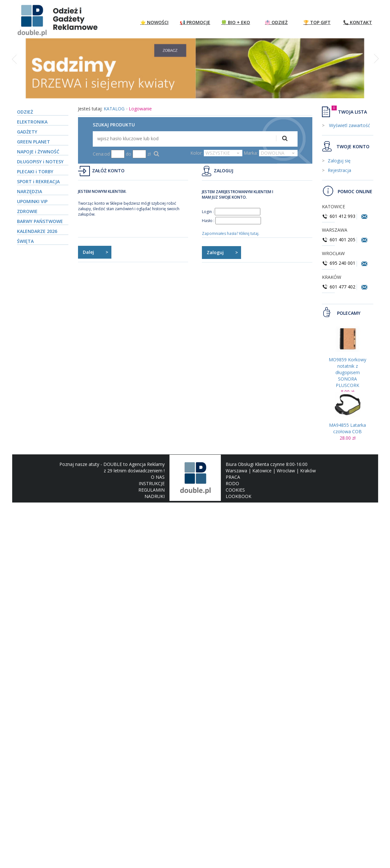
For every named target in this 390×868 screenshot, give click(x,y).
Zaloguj (215, 252)
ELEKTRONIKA (32, 122)
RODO (232, 483)
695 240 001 (339, 263)
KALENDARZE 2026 (37, 231)
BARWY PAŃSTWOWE (40, 221)
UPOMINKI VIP (32, 201)
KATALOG (114, 109)
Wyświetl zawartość (349, 125)
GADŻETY (27, 132)
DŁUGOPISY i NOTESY (40, 162)
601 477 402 (339, 287)
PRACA (233, 477)
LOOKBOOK (238, 496)
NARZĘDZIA (30, 191)
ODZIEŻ (25, 112)
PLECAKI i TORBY (35, 172)
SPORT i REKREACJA (38, 181)
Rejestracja (339, 170)
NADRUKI (155, 496)
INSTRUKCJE (152, 483)
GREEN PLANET (34, 142)
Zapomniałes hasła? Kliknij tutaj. (231, 233)
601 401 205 (339, 240)
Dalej (88, 252)
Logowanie (140, 109)
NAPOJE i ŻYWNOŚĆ (38, 152)
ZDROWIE (27, 211)
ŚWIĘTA (25, 241)
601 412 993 (339, 216)
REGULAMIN (152, 490)
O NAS (158, 477)
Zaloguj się (339, 161)
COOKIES (235, 490)
